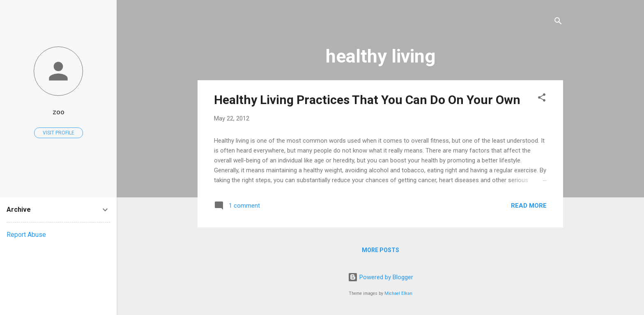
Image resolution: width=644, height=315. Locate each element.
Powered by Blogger (381, 277)
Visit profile (59, 133)
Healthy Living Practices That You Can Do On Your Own (367, 100)
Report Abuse (26, 235)
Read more (529, 206)
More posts (381, 250)
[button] (542, 99)
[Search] (558, 22)
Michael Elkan (398, 293)
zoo (59, 112)
